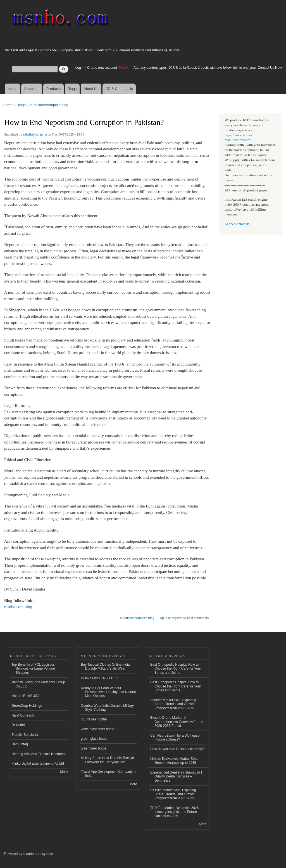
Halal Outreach (23, 715)
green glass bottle (94, 739)
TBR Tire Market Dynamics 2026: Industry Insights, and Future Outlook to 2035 (175, 812)
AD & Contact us (237, 224)
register (177, 618)
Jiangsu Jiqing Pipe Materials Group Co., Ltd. (38, 684)
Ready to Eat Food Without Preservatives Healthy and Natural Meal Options (109, 692)
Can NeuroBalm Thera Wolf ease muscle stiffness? (175, 737)
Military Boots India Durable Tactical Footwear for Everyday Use (108, 760)
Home (12, 89)
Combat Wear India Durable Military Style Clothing (108, 708)
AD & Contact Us (119, 89)
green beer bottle (94, 748)
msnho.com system (38, 854)
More (64, 772)
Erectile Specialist (25, 735)
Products (53, 89)
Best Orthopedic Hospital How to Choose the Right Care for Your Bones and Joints (176, 669)
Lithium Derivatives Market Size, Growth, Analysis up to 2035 (174, 761)
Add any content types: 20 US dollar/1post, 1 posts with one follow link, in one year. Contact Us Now (208, 68)
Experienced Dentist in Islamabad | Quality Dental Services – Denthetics (176, 776)
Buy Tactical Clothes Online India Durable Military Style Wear (105, 667)
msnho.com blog (18, 607)
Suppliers (32, 89)
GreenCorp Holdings (27, 706)
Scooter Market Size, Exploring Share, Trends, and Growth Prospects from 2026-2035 (173, 704)
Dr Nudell (18, 725)
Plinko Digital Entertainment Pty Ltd (38, 763)
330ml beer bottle (94, 719)
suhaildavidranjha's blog (49, 105)
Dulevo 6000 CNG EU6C (100, 678)
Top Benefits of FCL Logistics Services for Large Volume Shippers (33, 669)
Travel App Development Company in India (109, 774)
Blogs (72, 89)
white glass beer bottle (98, 729)
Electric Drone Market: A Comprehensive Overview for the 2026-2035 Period (177, 722)
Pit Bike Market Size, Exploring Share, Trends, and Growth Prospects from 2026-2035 (173, 794)
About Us (91, 89)
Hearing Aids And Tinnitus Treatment (39, 754)
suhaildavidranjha (35, 134)
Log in (80, 68)
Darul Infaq (20, 744)
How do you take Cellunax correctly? (177, 749)
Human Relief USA (26, 696)
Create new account (103, 68)
